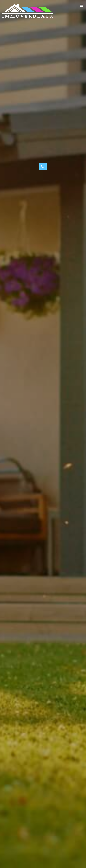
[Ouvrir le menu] (82, 6)
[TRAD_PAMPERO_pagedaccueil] (28, 17)
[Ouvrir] (43, 167)
